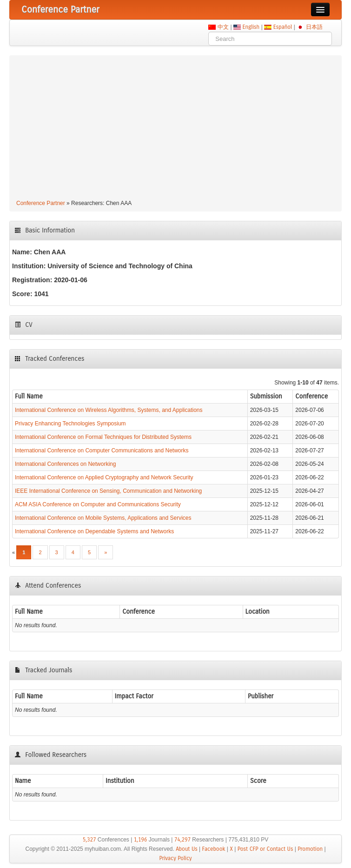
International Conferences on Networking (65, 464)
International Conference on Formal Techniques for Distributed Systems (103, 437)
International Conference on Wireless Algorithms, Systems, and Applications (109, 410)
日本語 (314, 27)
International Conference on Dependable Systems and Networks (94, 531)
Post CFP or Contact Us (265, 849)
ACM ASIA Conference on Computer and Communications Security (98, 504)
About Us (187, 849)
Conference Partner (41, 203)
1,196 (141, 840)
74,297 (182, 840)
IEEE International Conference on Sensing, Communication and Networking (108, 491)
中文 (223, 27)
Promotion (310, 849)
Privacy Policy (175, 858)
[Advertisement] (175, 129)
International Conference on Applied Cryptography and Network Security (104, 477)
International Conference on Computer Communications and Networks (102, 451)
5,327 (89, 840)
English (251, 27)
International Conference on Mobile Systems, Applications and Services (103, 518)
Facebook (214, 849)
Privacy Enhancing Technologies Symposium (70, 424)
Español (282, 27)
